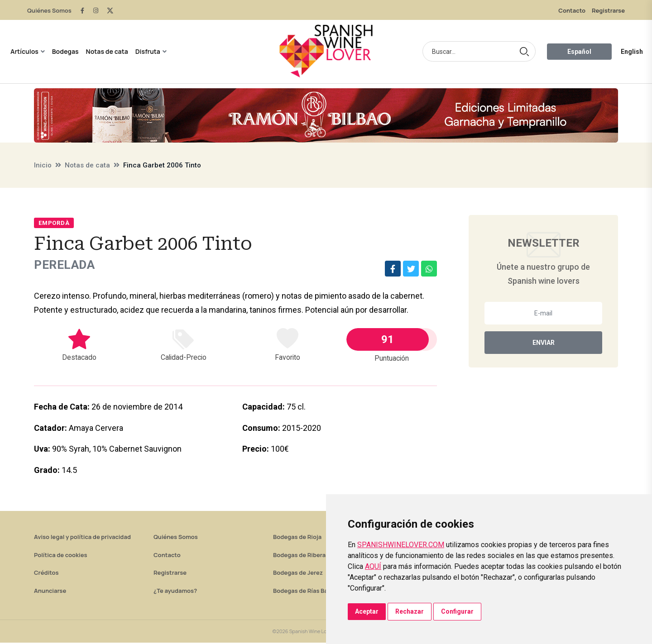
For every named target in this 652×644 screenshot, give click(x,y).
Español (579, 52)
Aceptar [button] (367, 611)
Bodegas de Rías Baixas (306, 592)
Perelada (67, 265)
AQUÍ (373, 566)
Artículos (24, 51)
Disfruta (148, 51)
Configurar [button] (457, 611)
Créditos (46, 574)
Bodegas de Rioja (297, 538)
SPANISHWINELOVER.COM (401, 545)
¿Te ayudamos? (175, 592)
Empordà (54, 223)
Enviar (544, 343)
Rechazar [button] (410, 611)
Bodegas (65, 51)
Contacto (572, 10)
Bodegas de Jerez (298, 574)
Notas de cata (107, 51)
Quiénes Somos (49, 10)
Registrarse (608, 10)
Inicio (43, 165)
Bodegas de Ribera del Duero (314, 556)
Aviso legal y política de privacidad (82, 538)
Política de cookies (61, 556)
